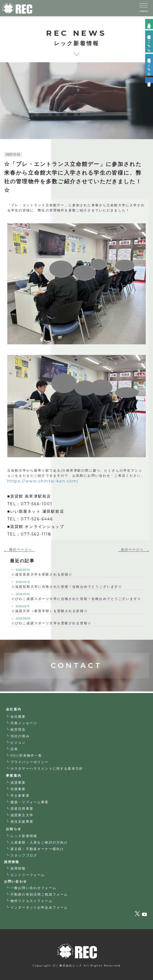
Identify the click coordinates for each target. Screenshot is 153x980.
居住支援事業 (22, 821)
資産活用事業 (22, 808)
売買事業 (18, 789)
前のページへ (21, 549)
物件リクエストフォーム (32, 901)
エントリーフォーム (28, 875)
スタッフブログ (24, 855)
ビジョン (18, 742)
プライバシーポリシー (30, 762)
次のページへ (132, 549)
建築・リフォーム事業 (30, 802)
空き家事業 (20, 796)
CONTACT (76, 647)
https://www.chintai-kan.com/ (43, 481)
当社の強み (20, 736)
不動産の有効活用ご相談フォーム (39, 894)
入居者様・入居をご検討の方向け (39, 842)
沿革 (14, 749)
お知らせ (14, 829)
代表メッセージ (24, 723)
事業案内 (14, 775)
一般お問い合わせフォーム (33, 888)
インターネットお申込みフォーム (39, 907)
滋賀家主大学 (22, 815)
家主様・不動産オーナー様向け (37, 849)
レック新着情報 (24, 836)
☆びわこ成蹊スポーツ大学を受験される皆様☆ (76, 621)
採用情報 (18, 868)
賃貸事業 (18, 783)
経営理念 (18, 729)
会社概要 (18, 716)
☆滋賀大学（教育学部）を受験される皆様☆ (76, 609)
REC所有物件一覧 (26, 755)
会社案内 (14, 709)
